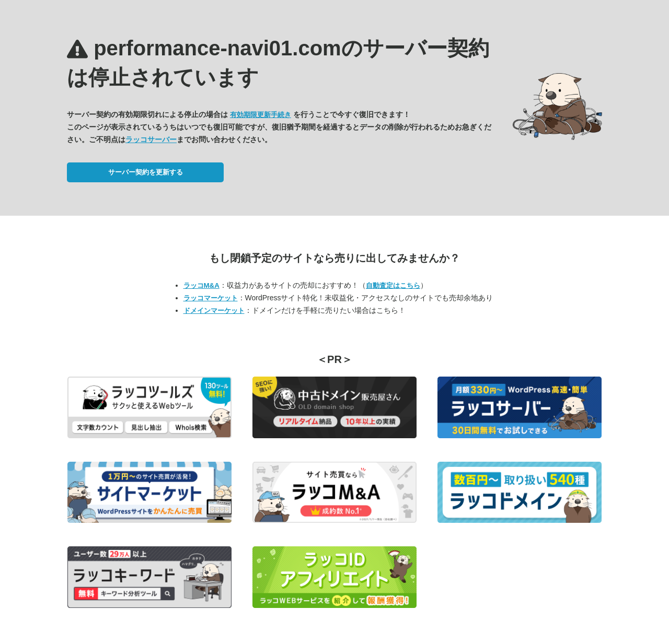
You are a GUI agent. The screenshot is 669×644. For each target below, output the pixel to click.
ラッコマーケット (211, 298)
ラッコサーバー (151, 139)
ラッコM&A (201, 285)
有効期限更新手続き (261, 115)
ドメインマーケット (214, 311)
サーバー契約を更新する (146, 172)
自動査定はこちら (393, 285)
